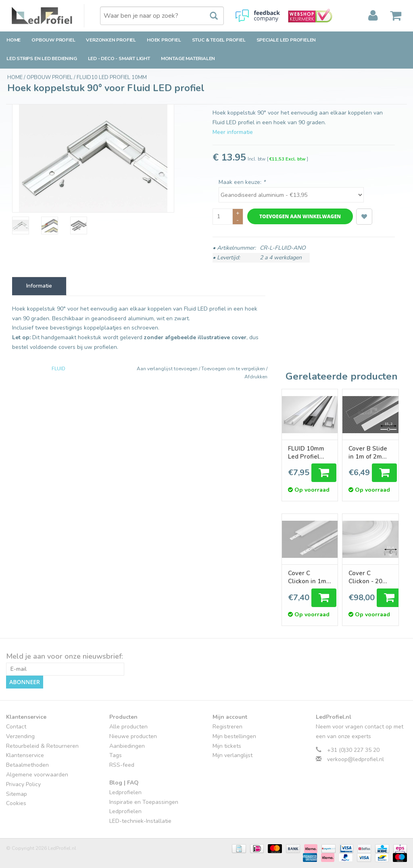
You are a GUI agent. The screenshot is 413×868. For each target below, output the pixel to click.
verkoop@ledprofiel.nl (356, 759)
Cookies (16, 803)
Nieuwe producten (133, 736)
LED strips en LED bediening (42, 58)
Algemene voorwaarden (37, 775)
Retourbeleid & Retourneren (42, 746)
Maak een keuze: (242, 182)
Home (14, 40)
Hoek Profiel (164, 40)
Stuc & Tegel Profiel (219, 40)
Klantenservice (25, 755)
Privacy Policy (23, 784)
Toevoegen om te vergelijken (234, 369)
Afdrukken (256, 377)
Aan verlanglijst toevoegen (168, 369)
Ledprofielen (125, 792)
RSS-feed (122, 765)
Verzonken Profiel (111, 40)
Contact (16, 727)
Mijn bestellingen (234, 736)
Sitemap (17, 794)
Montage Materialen (188, 58)
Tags (116, 755)
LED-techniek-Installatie (140, 821)
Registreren (227, 727)
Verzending (20, 736)
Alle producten (128, 727)
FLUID (58, 369)
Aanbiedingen (127, 746)
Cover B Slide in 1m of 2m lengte (368, 453)
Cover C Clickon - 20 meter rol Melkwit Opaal (370, 577)
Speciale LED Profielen (286, 40)
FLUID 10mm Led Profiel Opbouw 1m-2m (307, 453)
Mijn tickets (227, 746)
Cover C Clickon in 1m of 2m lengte (307, 577)
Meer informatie (233, 132)
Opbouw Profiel (53, 40)
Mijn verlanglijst (233, 755)
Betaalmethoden (27, 765)
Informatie (39, 286)
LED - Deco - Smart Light (119, 58)
